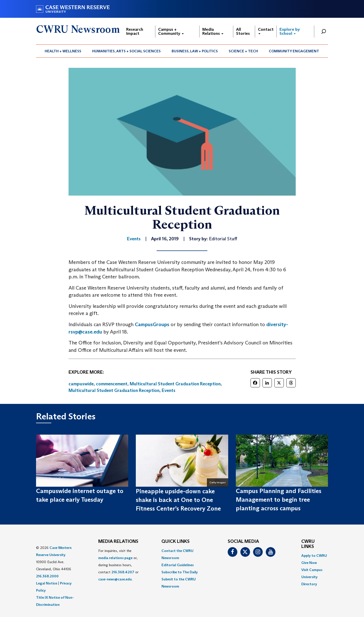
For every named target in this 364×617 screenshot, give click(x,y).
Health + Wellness (63, 51)
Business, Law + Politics (195, 51)
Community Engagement (294, 51)
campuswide (81, 384)
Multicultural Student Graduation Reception (175, 384)
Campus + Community (171, 31)
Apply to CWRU (314, 556)
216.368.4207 (123, 572)
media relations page (115, 558)
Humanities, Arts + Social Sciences (126, 51)
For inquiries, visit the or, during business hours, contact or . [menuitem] (118, 565)
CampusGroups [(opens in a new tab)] (152, 324)
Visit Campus (312, 570)
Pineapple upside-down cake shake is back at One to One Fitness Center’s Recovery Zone (178, 500)
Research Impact (135, 31)
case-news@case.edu (115, 579)
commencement (112, 384)
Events (169, 390)
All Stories (243, 31)
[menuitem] (63, 51)
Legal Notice (47, 583)
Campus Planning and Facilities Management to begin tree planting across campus (279, 500)
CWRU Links (308, 544)
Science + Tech (243, 51)
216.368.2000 (47, 576)
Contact (266, 31)
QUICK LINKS (176, 542)
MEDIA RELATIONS (118, 542)
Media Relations (213, 31)
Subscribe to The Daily (180, 572)
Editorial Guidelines (178, 565)
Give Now (309, 563)
